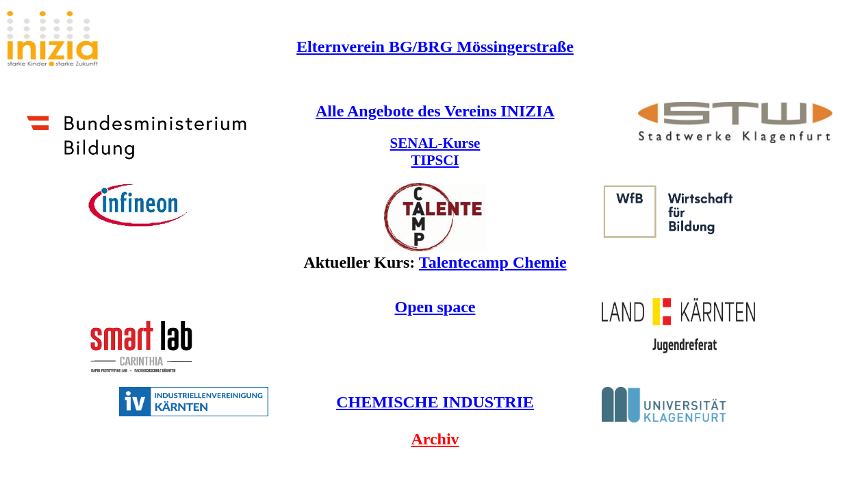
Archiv (435, 439)
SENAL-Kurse (435, 143)
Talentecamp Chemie (493, 262)
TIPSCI (435, 160)
